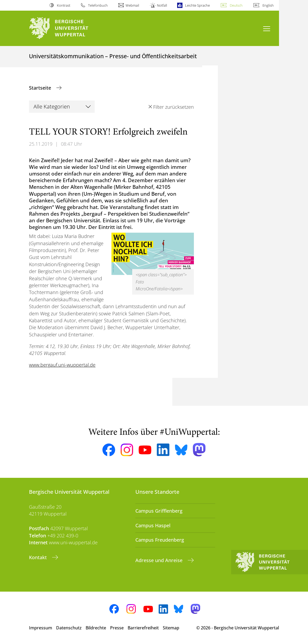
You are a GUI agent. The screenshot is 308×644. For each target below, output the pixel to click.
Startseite (41, 88)
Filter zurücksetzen (174, 107)
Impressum (41, 628)
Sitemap (171, 628)
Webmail (132, 5)
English (268, 5)
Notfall (162, 5)
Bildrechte (96, 628)
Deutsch (236, 5)
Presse (117, 628)
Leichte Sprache (197, 5)
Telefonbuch (98, 5)
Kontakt (39, 557)
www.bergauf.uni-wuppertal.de (62, 365)
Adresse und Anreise (160, 560)
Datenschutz (69, 628)
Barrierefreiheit (143, 628)
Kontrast (64, 5)
